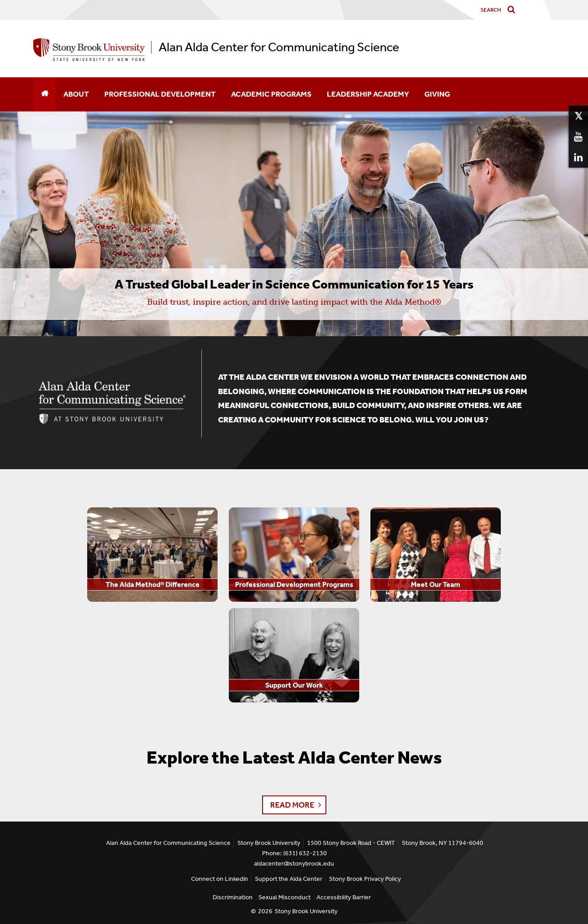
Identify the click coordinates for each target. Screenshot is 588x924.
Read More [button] (292, 805)
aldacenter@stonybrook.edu (294, 864)
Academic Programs (271, 94)
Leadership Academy (368, 94)
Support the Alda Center (289, 879)
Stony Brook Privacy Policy (365, 879)
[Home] (45, 94)
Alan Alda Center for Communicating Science (279, 47)
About (76, 94)
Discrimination (233, 897)
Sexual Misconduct (285, 897)
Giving (437, 94)
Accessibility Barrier (344, 897)
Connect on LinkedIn (220, 879)
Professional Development (160, 94)
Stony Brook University (306, 911)
